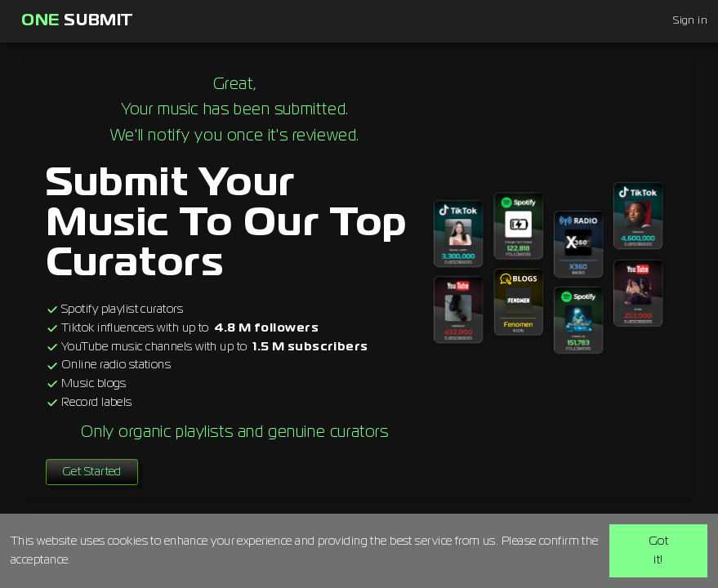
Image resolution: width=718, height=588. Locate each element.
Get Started (92, 472)
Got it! (658, 551)
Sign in (690, 21)
